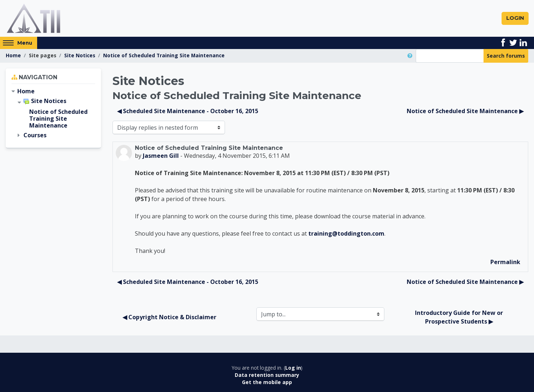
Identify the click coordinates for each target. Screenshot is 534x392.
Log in (293, 368)
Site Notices (80, 55)
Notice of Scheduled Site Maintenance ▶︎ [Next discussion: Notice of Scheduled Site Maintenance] (465, 111)
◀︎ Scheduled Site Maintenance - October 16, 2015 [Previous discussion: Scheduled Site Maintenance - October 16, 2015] (188, 111)
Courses (35, 135)
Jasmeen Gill (161, 156)
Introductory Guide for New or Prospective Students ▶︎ (460, 317)
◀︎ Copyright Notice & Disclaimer (169, 317)
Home (13, 55)
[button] (411, 56)
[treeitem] (53, 91)
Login (515, 18)
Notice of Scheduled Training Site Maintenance (164, 55)
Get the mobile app (267, 382)
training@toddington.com (346, 233)
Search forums (506, 56)
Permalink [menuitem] (505, 262)
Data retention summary (267, 375)
